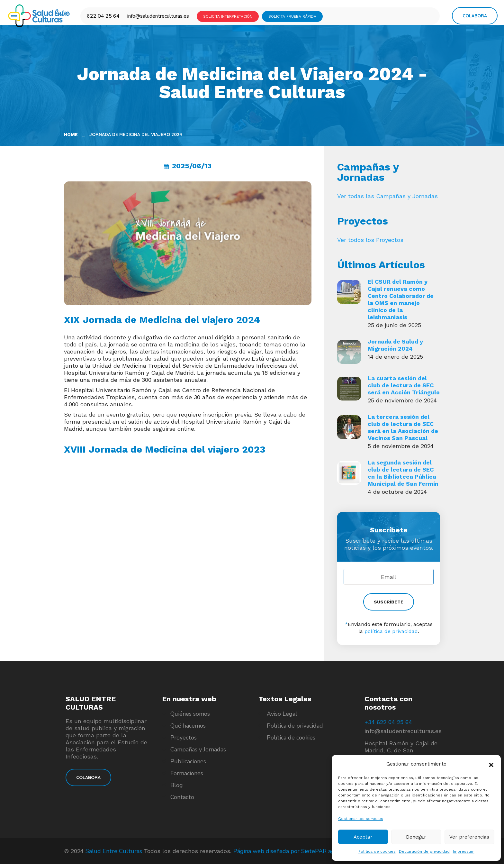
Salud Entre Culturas (114, 851)
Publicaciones (188, 761)
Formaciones (187, 773)
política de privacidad (391, 631)
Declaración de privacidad (424, 851)
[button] (491, 764)
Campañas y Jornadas (198, 749)
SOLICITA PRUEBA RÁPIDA (292, 16)
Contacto (182, 797)
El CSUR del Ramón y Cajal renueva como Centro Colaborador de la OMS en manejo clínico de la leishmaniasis (401, 299)
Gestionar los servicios (361, 819)
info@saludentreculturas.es (158, 16)
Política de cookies (377, 851)
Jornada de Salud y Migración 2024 (395, 345)
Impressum (464, 851)
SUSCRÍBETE (389, 602)
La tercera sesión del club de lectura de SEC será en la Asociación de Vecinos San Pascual (403, 427)
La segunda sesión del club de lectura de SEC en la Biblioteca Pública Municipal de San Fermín (403, 473)
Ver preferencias (469, 837)
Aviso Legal (282, 714)
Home (72, 134)
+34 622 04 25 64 (388, 722)
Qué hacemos (188, 726)
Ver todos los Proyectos (370, 240)
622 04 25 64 (103, 16)
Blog (177, 785)
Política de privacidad (295, 726)
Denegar (416, 837)
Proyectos (184, 738)
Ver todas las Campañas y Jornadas (387, 196)
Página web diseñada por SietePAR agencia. (291, 851)
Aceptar (363, 837)
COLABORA (88, 777)
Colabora (475, 16)
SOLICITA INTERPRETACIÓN (228, 16)
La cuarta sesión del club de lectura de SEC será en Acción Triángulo (404, 385)
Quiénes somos (190, 714)
